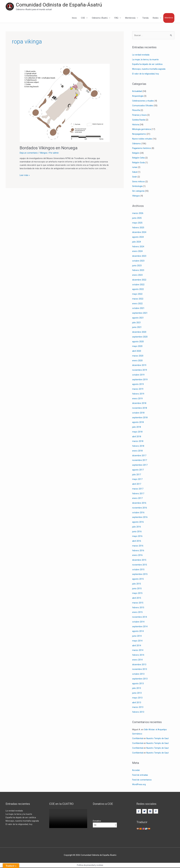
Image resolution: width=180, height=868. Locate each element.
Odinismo (137, 144)
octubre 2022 (138, 285)
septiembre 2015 (140, 575)
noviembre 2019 (140, 370)
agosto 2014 (138, 632)
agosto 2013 (138, 684)
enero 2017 (137, 499)
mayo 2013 (137, 698)
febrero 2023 (138, 271)
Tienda (145, 18)
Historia (136, 125)
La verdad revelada (141, 55)
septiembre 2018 (140, 418)
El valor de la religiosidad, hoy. (146, 74)
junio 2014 (137, 636)
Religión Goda (139, 163)
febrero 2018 (138, 446)
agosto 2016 (138, 522)
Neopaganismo (139, 134)
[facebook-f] (139, 812)
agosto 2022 (138, 290)
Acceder (136, 771)
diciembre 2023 (139, 256)
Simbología (137, 187)
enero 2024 (137, 252)
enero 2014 (137, 660)
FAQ (116, 18)
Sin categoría (138, 191)
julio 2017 (137, 475)
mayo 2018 (137, 432)
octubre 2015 (138, 570)
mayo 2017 (137, 480)
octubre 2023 (138, 261)
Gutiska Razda (139, 120)
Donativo (97, 821)
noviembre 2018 (140, 408)
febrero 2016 (138, 551)
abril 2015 (137, 598)
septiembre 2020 (140, 337)
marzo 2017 (138, 489)
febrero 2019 (138, 394)
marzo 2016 (138, 546)
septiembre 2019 (140, 380)
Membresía (130, 18)
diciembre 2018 (139, 404)
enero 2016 (137, 556)
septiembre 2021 (140, 313)
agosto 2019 (138, 385)
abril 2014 (137, 646)
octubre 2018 (138, 413)
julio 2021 (137, 323)
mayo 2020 (137, 347)
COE (83, 18)
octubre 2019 (138, 375)
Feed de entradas (140, 775)
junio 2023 (137, 266)
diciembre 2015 (139, 560)
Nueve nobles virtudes (142, 139)
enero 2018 (137, 451)
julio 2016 (137, 527)
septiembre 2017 (140, 465)
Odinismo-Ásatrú (100, 18)
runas (135, 168)
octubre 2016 (138, 513)
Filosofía (136, 111)
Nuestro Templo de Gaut (158, 739)
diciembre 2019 (139, 366)
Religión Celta (138, 158)
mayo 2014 (137, 641)
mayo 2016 (137, 537)
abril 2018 (137, 437)
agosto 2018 (138, 423)
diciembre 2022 (139, 280)
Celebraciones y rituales (143, 101)
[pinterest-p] (156, 812)
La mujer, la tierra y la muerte (145, 60)
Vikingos (44, 153)
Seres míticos (139, 182)
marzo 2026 (138, 214)
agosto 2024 (138, 237)
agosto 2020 (138, 342)
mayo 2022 (137, 294)
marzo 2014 (138, 651)
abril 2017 (137, 484)
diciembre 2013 (139, 665)
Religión (136, 153)
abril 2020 (137, 351)
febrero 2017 (138, 494)
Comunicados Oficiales (143, 106)
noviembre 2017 (140, 461)
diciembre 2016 (139, 503)
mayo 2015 (137, 594)
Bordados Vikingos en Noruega (49, 148)
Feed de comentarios (142, 780)
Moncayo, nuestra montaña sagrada (149, 69)
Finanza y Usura (139, 115)
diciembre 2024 (139, 233)
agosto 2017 (138, 470)
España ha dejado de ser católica (147, 65)
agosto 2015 (138, 579)
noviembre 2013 (140, 670)
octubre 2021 (138, 309)
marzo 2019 (138, 389)
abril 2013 (137, 703)
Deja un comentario (29, 153)
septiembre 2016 (140, 518)
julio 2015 (137, 584)
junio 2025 (137, 218)
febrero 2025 (138, 228)
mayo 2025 (137, 223)
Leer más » (25, 175)
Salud (135, 172)
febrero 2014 (138, 655)
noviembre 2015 (140, 565)
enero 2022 (137, 304)
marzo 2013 (138, 708)
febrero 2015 (138, 608)
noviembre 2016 (140, 508)
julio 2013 (137, 689)
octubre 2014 (138, 622)
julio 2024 (137, 242)
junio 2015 (137, 589)
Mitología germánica (142, 130)
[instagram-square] (151, 812)
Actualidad (137, 92)
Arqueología (138, 96)
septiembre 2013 (140, 679)
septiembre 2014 (140, 627)
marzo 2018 (138, 442)
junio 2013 (137, 693)
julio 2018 (137, 427)
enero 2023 (137, 275)
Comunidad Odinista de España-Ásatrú (59, 5)
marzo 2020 (138, 356)
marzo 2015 (138, 603)
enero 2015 (137, 613)
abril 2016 (137, 541)
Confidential (138, 739)
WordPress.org (139, 785)
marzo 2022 (138, 299)
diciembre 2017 (139, 456)
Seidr (135, 177)
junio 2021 (137, 328)
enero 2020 (137, 361)
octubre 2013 (138, 674)
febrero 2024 (138, 247)
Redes (156, 18)
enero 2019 (137, 399)
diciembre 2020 (139, 332)
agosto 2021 (138, 318)
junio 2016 (137, 532)
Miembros (169, 18)
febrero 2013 (138, 712)
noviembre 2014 (140, 617)
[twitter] (145, 812)
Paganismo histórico (142, 149)
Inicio (74, 18)
